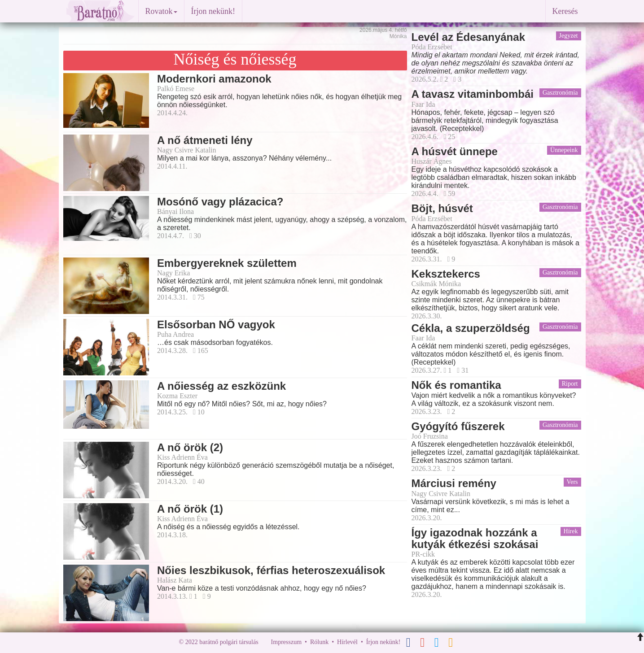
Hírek (571, 531)
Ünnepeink (564, 150)
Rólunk (319, 642)
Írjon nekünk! (213, 11)
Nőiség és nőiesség (235, 59)
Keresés (565, 11)
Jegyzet (569, 36)
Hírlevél (347, 642)
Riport (570, 384)
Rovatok (161, 11)
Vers (572, 482)
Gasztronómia (560, 93)
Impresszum (286, 642)
